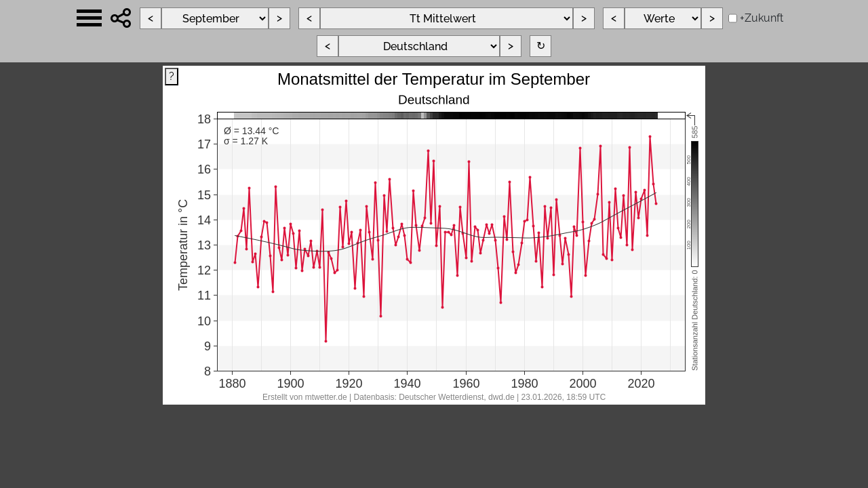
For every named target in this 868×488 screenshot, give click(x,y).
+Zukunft (762, 18)
